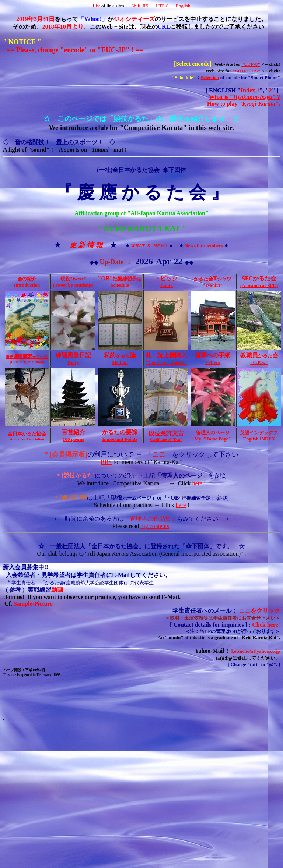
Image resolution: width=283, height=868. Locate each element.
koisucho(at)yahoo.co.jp (256, 651)
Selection (210, 77)
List (96, 6)
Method (120, 362)
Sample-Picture (33, 604)
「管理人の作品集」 (150, 519)
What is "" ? (244, 97)
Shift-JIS (140, 6)
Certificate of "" (166, 440)
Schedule (120, 285)
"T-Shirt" (213, 285)
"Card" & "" (166, 362)
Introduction (27, 285)
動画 (57, 590)
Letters (213, 362)
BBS (106, 462)
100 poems (73, 439)
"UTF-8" (251, 64)
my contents (155, 526)
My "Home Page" (213, 439)
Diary (73, 362)
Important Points (120, 439)
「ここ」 (158, 454)
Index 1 (250, 90)
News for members (204, 246)
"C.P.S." (259, 362)
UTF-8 (162, 6)
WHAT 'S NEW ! (149, 246)
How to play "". (244, 104)
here (197, 483)
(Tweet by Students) (73, 285)
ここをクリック (259, 611)
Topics (166, 285)
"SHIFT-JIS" (246, 71)
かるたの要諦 (120, 432)
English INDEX (259, 439)
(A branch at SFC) (259, 285)
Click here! (266, 625)
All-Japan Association (27, 439)
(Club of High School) (27, 362)
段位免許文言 (166, 433)
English (183, 6)
